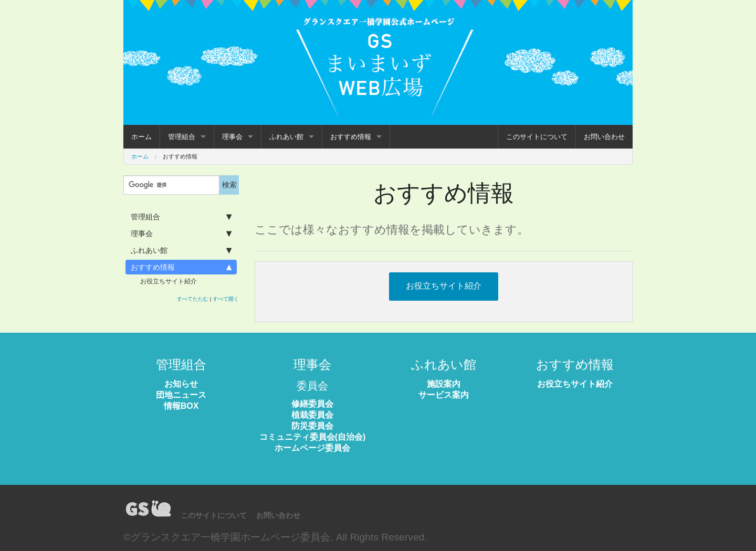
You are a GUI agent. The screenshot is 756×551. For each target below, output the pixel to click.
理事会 (232, 137)
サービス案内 (444, 395)
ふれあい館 (286, 137)
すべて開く (226, 299)
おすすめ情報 (351, 137)
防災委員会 (312, 426)
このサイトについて (537, 137)
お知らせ (181, 384)
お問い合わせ (604, 137)
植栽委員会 (312, 415)
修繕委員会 (312, 404)
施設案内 (444, 384)
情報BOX (181, 406)
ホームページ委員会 (312, 448)
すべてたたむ (193, 299)
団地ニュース (181, 395)
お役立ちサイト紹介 (169, 281)
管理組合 (182, 137)
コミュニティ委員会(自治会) (313, 437)
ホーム (141, 137)
